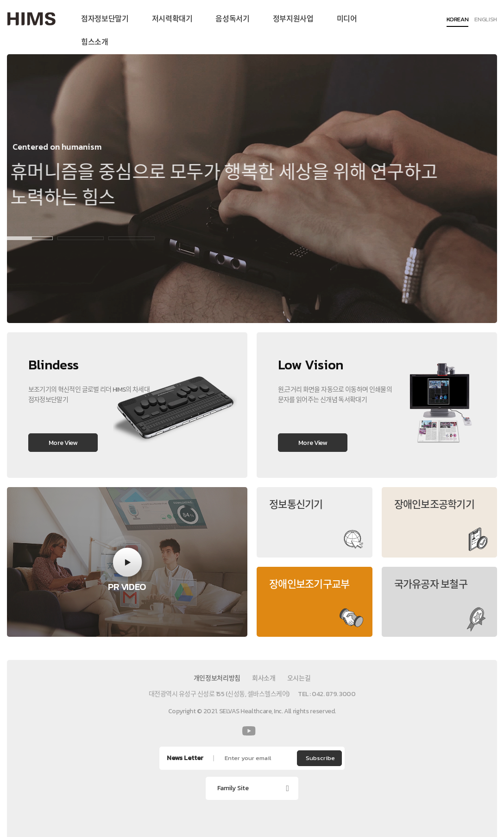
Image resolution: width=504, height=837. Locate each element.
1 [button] (23, 238)
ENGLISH (486, 20)
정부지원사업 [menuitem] (293, 19)
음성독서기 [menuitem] (232, 19)
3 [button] (125, 238)
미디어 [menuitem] (347, 19)
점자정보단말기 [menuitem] (105, 19)
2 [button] (74, 238)
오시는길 (299, 678)
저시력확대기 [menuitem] (172, 19)
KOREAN (458, 20)
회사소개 (264, 678)
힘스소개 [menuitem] (95, 42)
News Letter (185, 758)
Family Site (233, 788)
